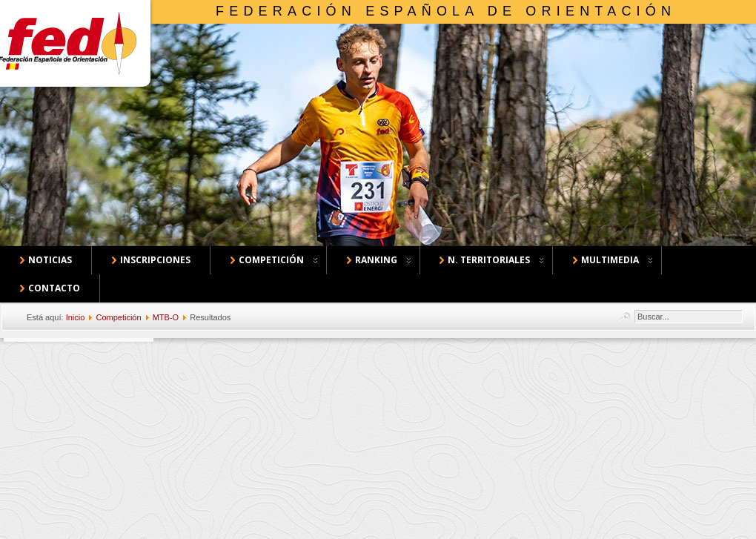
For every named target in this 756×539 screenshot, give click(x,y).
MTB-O (166, 317)
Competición (118, 317)
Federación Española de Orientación (446, 11)
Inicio (76, 317)
